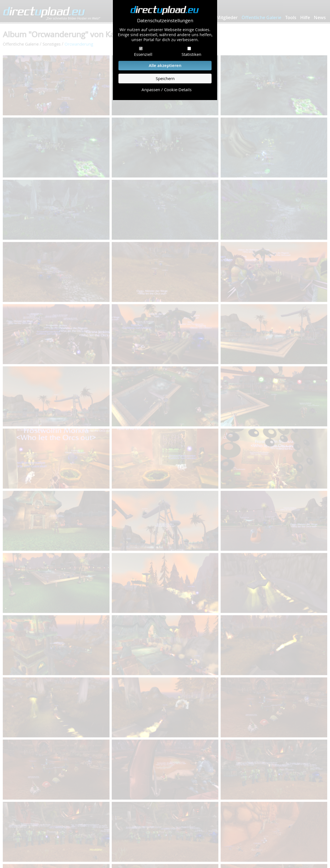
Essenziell (143, 54)
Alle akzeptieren (165, 65)
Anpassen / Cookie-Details (167, 90)
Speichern (165, 79)
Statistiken (191, 54)
